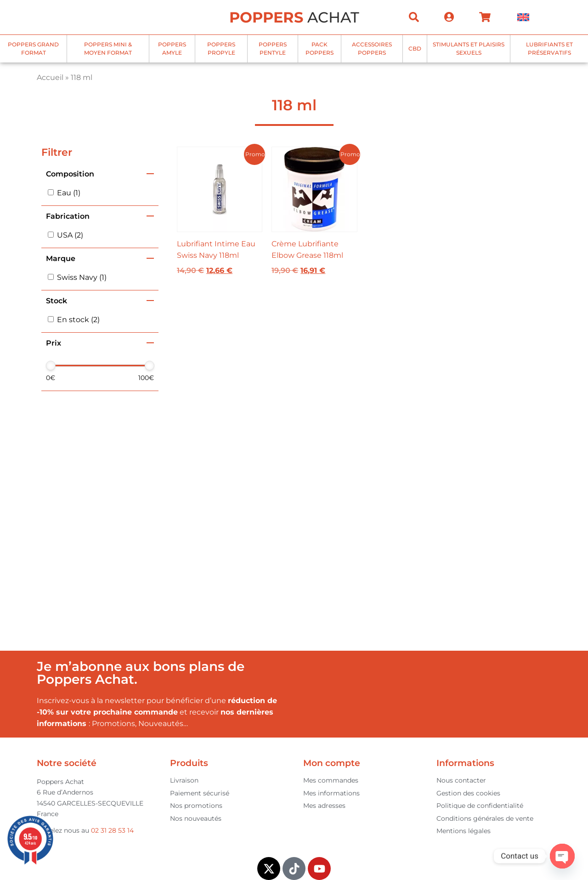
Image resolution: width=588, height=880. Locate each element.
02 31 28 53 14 (112, 830)
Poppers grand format (33, 48)
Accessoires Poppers (372, 48)
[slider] (51, 366)
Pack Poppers (319, 48)
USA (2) (70, 235)
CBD (415, 48)
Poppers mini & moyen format (108, 48)
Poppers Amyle (172, 48)
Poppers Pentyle (273, 48)
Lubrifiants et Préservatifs (549, 48)
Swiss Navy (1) (82, 277)
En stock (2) (78, 320)
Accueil (50, 77)
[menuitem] (523, 17)
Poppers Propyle (221, 48)
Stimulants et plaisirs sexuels (469, 48)
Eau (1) (69, 193)
